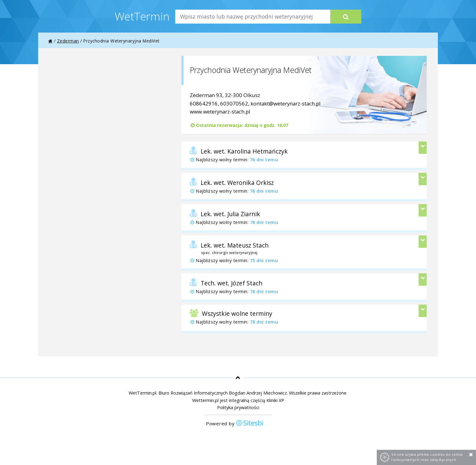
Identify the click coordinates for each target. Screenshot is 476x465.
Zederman (68, 41)
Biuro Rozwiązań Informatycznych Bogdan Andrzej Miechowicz (223, 393)
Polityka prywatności (238, 407)
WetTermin (142, 16)
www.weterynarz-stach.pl (220, 112)
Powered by (235, 424)
